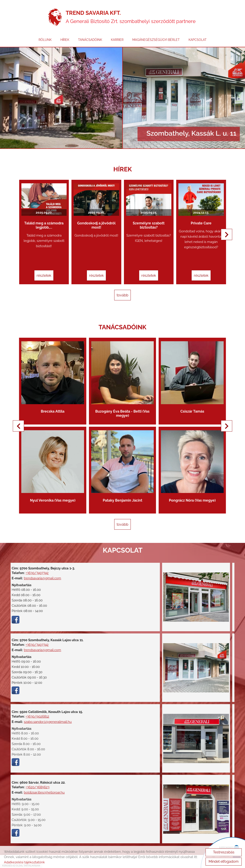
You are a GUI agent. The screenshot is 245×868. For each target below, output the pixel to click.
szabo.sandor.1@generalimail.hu (38, 698)
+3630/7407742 (40, 547)
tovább (122, 288)
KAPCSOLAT (198, 43)
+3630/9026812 (40, 689)
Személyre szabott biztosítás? (147, 220)
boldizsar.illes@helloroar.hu (47, 767)
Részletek (50, 270)
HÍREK (65, 43)
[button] (224, 235)
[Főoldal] (55, 19)
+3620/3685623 (40, 761)
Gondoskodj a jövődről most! (98, 220)
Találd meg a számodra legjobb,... (50, 220)
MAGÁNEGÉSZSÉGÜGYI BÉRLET (156, 43)
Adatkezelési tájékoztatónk (24, 862)
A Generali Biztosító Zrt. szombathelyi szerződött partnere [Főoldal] (132, 19)
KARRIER (117, 43)
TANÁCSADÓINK (90, 43)
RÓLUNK (45, 43)
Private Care (195, 217)
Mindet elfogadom (224, 861)
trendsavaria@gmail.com (45, 552)
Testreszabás (224, 852)
